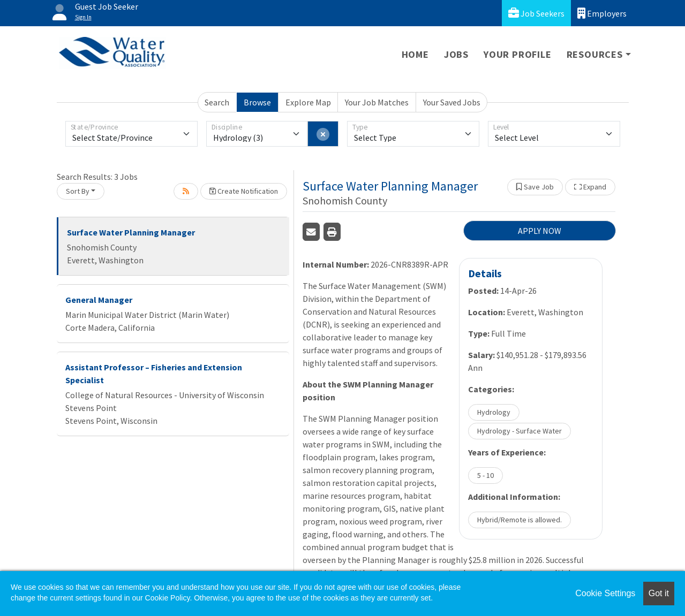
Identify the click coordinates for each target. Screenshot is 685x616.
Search (217, 102)
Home (415, 54)
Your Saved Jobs (452, 102)
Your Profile (518, 54)
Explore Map (308, 102)
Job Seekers (536, 13)
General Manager (99, 300)
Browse (257, 102)
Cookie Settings (605, 593)
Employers (602, 13)
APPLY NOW (540, 231)
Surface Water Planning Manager (131, 232)
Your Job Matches (377, 102)
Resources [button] (595, 54)
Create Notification (244, 191)
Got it (659, 593)
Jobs (456, 54)
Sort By (78, 191)
